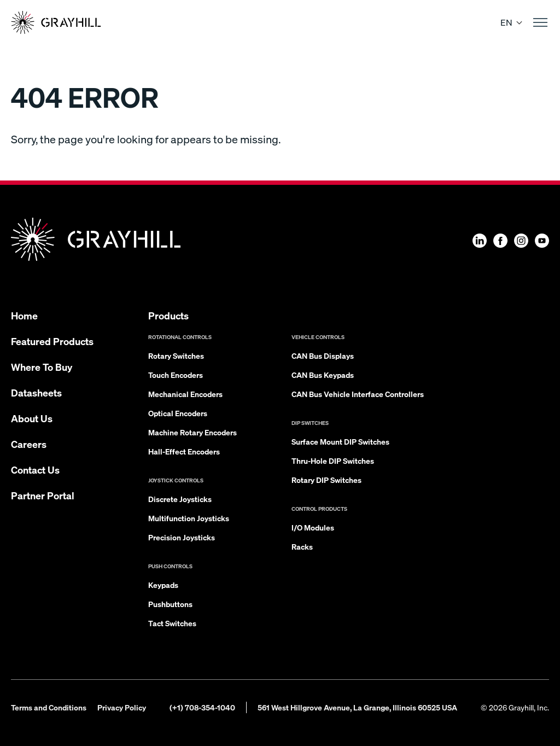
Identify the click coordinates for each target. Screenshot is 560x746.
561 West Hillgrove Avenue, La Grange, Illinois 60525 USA (357, 707)
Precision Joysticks (182, 537)
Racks (302, 546)
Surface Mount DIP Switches (340, 441)
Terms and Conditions (49, 707)
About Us (32, 418)
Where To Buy (42, 367)
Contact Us (35, 470)
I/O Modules (313, 527)
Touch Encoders (176, 375)
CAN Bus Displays (323, 355)
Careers (29, 444)
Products (168, 315)
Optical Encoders (178, 413)
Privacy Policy (122, 707)
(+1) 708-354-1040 (202, 707)
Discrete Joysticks (180, 499)
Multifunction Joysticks (189, 518)
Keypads (163, 585)
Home (24, 315)
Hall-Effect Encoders (184, 451)
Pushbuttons (170, 604)
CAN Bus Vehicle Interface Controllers (358, 394)
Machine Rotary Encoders (192, 432)
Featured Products (52, 341)
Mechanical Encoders (185, 394)
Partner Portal (43, 495)
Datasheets (36, 392)
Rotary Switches (176, 355)
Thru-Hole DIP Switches (333, 461)
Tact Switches (172, 623)
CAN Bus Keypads (323, 375)
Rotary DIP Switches (326, 480)
